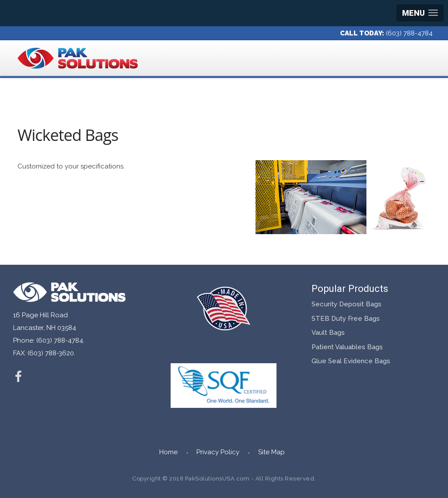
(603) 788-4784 (409, 33)
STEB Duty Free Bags (346, 319)
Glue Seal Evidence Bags (351, 361)
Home (168, 452)
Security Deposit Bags (346, 304)
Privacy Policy (218, 452)
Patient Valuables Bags (347, 347)
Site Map (271, 452)
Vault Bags (328, 333)
